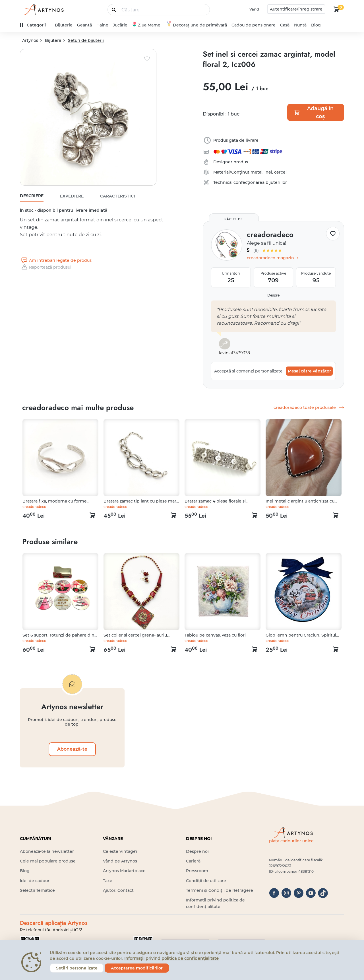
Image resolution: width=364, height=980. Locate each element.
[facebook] (274, 893)
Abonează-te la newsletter (47, 851)
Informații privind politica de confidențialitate (171, 958)
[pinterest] (298, 893)
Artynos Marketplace (124, 871)
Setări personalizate (77, 968)
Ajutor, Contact (118, 890)
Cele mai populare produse (48, 861)
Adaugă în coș (314, 112)
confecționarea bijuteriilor (260, 182)
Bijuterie (64, 25)
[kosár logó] (336, 9)
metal (257, 172)
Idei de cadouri (35, 881)
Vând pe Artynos (120, 861)
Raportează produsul (46, 267)
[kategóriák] (35, 25)
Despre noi (197, 851)
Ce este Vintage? (120, 851)
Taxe (108, 881)
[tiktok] (323, 893)
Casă (285, 25)
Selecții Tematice (37, 890)
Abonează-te (72, 749)
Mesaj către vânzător (309, 371)
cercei (280, 172)
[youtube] (311, 893)
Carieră (193, 861)
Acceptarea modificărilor (137, 968)
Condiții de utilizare (206, 881)
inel (268, 172)
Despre (273, 295)
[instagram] (286, 893)
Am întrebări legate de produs (56, 260)
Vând (254, 9)
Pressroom (197, 871)
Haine (102, 25)
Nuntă (300, 25)
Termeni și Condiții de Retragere (220, 890)
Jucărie (120, 25)
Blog (316, 25)
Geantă (84, 25)
